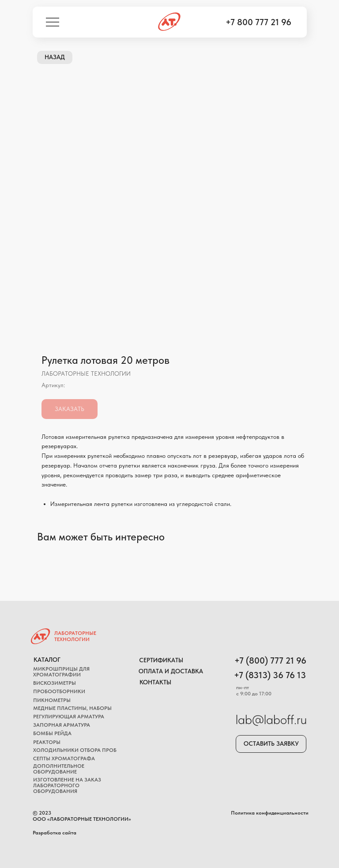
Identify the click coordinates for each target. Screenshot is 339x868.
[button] (271, 744)
